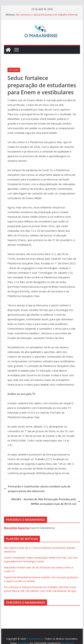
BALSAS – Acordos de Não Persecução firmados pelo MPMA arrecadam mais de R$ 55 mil (46, 501)
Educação (14, 70)
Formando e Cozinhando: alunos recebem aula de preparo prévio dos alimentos (37, 489)
